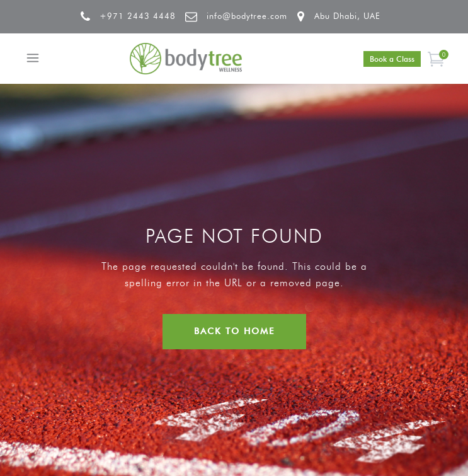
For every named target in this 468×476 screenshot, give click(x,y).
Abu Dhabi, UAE (347, 16)
